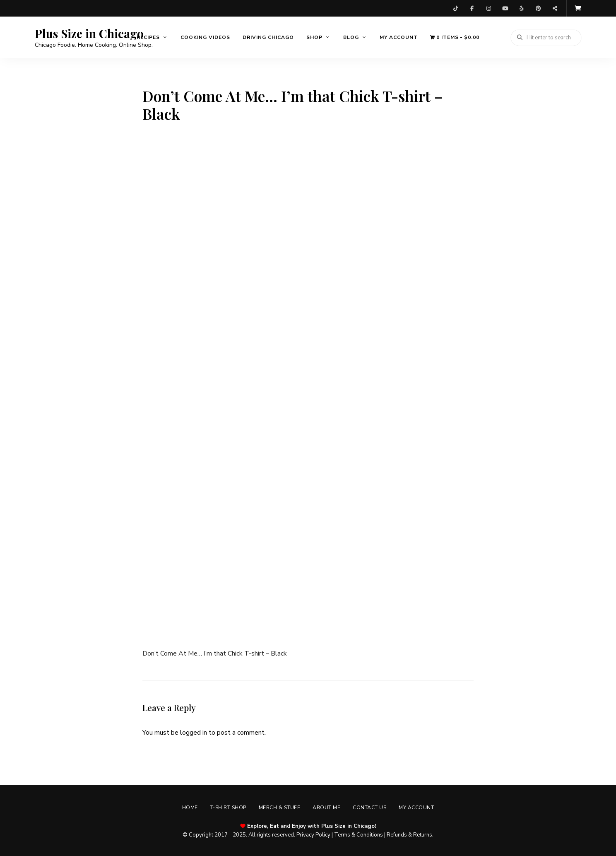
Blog (351, 37)
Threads (555, 8)
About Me (326, 808)
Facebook (472, 8)
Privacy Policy (313, 835)
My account (399, 37)
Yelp (522, 8)
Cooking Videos (205, 37)
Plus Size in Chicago (89, 34)
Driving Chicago (268, 37)
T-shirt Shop (228, 808)
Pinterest (538, 8)
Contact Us (369, 808)
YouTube (505, 8)
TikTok (455, 8)
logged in (194, 733)
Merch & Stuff (280, 808)
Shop (314, 37)
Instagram (488, 8)
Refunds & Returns (409, 835)
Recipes (148, 37)
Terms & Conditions (359, 835)
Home (190, 808)
